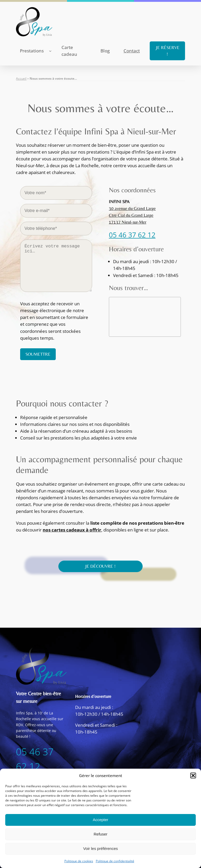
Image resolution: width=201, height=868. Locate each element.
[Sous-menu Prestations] (50, 51)
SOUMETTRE (38, 354)
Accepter (100, 820)
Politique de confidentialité (115, 861)
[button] (193, 775)
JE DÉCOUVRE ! (100, 565)
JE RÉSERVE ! (167, 51)
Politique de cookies (79, 861)
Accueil (21, 78)
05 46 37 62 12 (132, 235)
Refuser (101, 834)
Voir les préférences (101, 848)
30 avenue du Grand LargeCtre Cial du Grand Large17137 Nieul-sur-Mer (132, 215)
